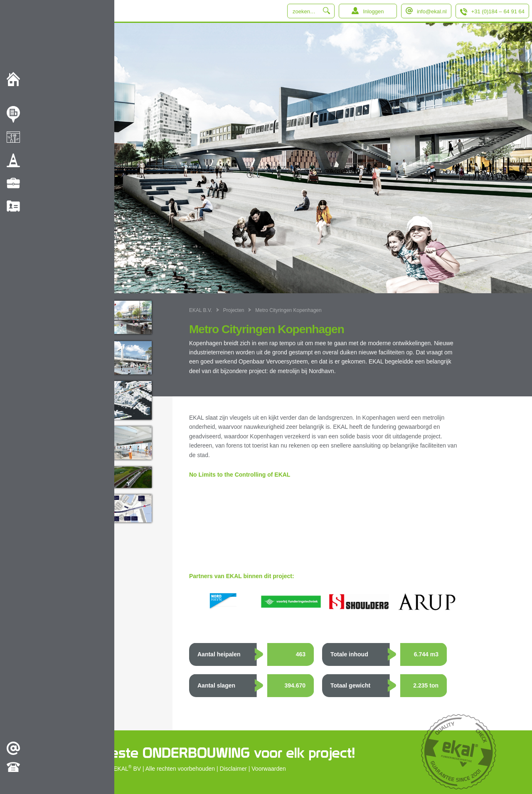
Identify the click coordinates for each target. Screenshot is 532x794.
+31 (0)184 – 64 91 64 (498, 11)
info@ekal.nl (432, 11)
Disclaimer (233, 769)
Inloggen (373, 11)
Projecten (234, 310)
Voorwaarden (269, 769)
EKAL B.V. (201, 310)
